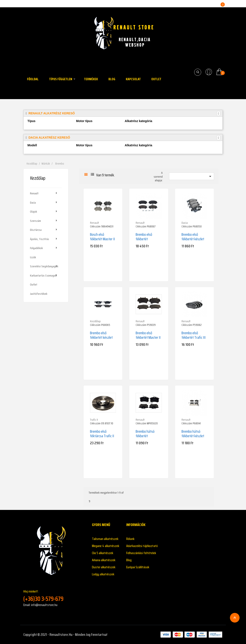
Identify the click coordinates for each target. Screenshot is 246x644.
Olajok (34, 212)
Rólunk (130, 539)
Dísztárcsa (36, 230)
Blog (129, 560)
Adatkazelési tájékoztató (142, 546)
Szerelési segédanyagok (44, 266)
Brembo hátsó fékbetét (145, 434)
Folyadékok (36, 248)
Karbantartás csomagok (43, 275)
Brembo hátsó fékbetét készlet (193, 434)
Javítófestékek (39, 294)
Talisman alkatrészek (105, 539)
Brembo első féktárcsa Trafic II (102, 434)
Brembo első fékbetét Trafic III (193, 335)
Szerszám (35, 221)
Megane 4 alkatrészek (106, 546)
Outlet (34, 284)
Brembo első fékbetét (144, 237)
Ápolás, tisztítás (40, 239)
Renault (34, 193)
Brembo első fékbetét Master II (148, 335)
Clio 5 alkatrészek (103, 553)
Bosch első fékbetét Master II (102, 237)
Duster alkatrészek (104, 567)
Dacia (33, 203)
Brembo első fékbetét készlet (193, 237)
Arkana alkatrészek (104, 560)
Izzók (33, 257)
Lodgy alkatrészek (103, 574)
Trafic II (94, 420)
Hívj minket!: (54, 596)
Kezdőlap (38, 178)
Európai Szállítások (138, 567)
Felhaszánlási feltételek (141, 553)
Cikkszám (95, 227)
